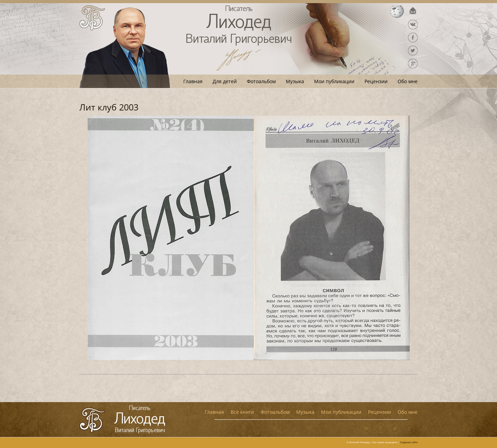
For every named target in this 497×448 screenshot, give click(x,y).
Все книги (242, 412)
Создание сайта (409, 442)
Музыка (295, 81)
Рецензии (376, 81)
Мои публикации (334, 81)
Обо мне (408, 81)
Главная (193, 81)
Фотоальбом (261, 81)
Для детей (225, 81)
